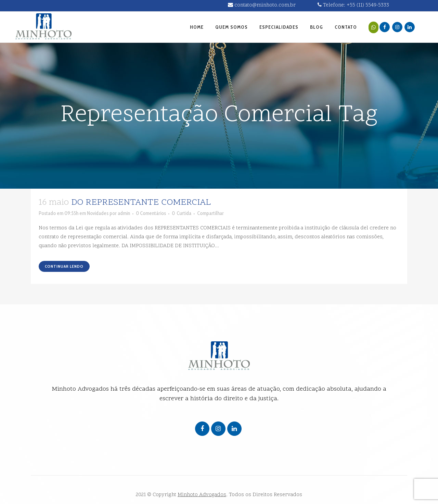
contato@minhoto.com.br (262, 5)
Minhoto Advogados (202, 495)
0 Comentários (151, 213)
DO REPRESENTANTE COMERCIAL (141, 203)
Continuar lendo (64, 266)
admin (124, 213)
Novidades (98, 213)
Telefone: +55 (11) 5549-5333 (353, 5)
